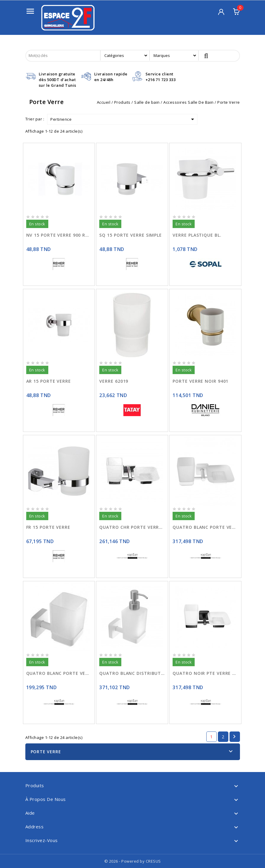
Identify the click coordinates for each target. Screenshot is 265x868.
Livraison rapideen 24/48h (111, 77)
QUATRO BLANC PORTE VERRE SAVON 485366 (205, 527)
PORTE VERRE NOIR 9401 (200, 381)
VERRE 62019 (114, 381)
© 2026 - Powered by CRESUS (133, 861)
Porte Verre (46, 752)
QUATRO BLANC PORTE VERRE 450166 (59, 673)
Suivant (234, 737)
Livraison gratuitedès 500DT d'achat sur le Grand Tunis (58, 80)
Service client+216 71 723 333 (161, 77)
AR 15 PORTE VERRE (49, 381)
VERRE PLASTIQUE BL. (197, 235)
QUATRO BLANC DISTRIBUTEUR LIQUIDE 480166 (132, 673)
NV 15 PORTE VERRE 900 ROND (59, 235)
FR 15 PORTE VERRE (48, 527)
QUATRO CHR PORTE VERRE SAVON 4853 (132, 527)
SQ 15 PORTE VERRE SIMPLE (131, 235)
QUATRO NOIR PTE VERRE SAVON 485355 (205, 673)
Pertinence (123, 119)
